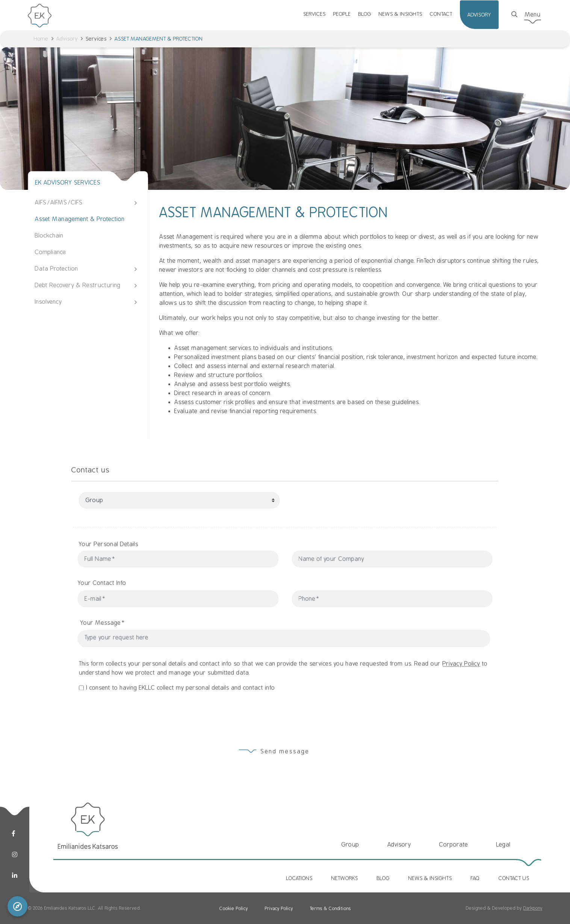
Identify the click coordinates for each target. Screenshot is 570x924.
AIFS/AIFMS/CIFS (59, 203)
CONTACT (441, 14)
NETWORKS (345, 878)
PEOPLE (342, 14)
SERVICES (314, 14)
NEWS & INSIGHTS (401, 14)
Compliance (51, 252)
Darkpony (533, 908)
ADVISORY (479, 15)
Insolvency (48, 302)
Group (350, 845)
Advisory (67, 39)
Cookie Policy (234, 909)
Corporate (454, 845)
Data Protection (57, 269)
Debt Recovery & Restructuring (78, 285)
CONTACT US (514, 878)
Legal (503, 845)
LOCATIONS (299, 878)
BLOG (365, 14)
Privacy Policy (461, 696)
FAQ (475, 878)
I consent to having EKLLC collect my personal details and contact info (181, 720)
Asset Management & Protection (80, 219)
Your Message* (134, 623)
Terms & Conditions (330, 909)
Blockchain (49, 236)
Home (41, 39)
